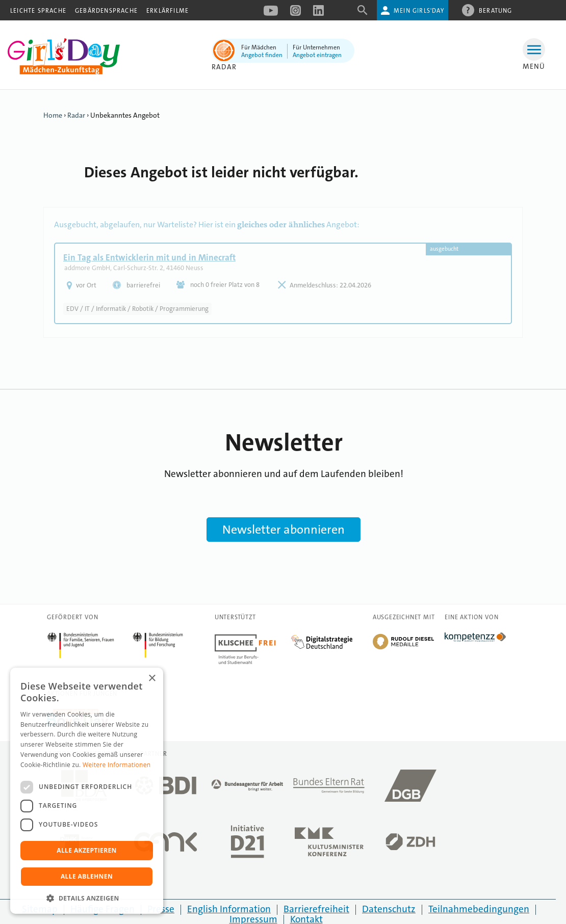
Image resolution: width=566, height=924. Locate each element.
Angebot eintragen (317, 55)
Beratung (496, 10)
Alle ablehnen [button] (87, 876)
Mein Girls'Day (419, 11)
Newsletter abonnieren (284, 530)
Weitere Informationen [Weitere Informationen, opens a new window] (117, 765)
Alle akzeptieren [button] (87, 850)
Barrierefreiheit (316, 909)
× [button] (152, 679)
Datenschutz (389, 909)
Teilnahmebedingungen (479, 909)
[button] (87, 898)
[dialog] (87, 791)
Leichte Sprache (38, 11)
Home (53, 115)
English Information (229, 909)
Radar (224, 67)
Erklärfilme (168, 11)
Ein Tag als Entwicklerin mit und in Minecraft (149, 257)
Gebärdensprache (106, 11)
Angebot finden (262, 55)
